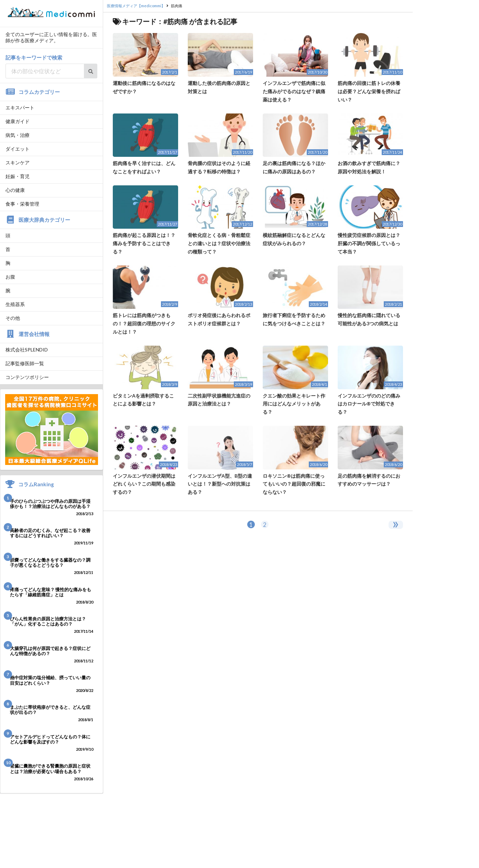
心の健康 (15, 190)
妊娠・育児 (18, 176)
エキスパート (20, 107)
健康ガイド (18, 121)
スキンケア (18, 162)
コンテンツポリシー (27, 377)
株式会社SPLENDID (27, 350)
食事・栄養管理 (22, 204)
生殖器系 (15, 304)
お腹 (10, 277)
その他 (13, 318)
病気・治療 (18, 135)
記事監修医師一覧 (25, 363)
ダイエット (18, 149)
